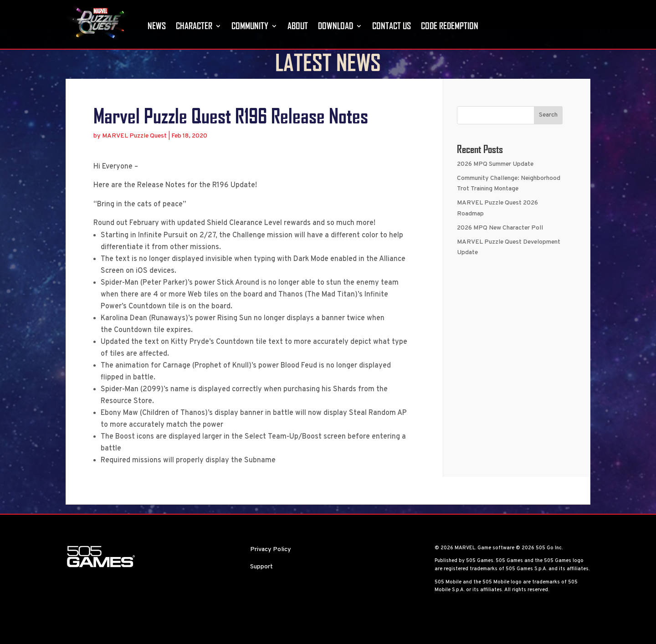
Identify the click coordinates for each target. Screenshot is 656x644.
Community (250, 26)
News (157, 26)
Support (261, 587)
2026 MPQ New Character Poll (500, 248)
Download (336, 26)
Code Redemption (450, 26)
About (298, 26)
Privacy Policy (271, 570)
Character (194, 26)
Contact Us (392, 26)
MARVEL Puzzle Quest (134, 156)
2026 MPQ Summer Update (495, 184)
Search (548, 135)
